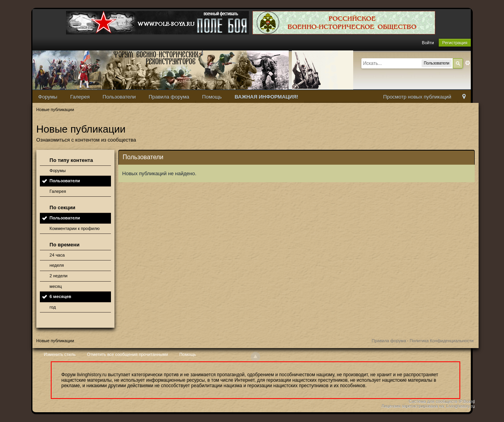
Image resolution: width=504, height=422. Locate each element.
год (53, 307)
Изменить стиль (60, 354)
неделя (57, 265)
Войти (428, 43)
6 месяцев (60, 296)
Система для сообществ (433, 401)
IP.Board (467, 401)
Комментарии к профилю (75, 228)
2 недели (59, 276)
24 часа (57, 255)
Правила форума (169, 97)
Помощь (212, 97)
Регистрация (455, 43)
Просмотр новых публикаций (417, 97)
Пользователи (119, 97)
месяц (56, 286)
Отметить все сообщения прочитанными (127, 354)
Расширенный (468, 63)
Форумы (48, 97)
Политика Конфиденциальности (441, 341)
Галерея (80, 97)
